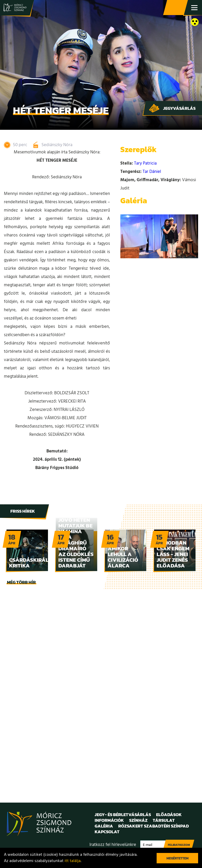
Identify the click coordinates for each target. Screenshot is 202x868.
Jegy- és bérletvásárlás (176, 8)
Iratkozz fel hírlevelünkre (113, 845)
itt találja (73, 861)
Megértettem (177, 858)
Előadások (169, 815)
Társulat (164, 820)
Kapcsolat (107, 832)
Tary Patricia (145, 163)
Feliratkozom (179, 845)
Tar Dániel (152, 172)
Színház (138, 820)
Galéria (104, 826)
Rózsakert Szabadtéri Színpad (154, 826)
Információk (109, 820)
